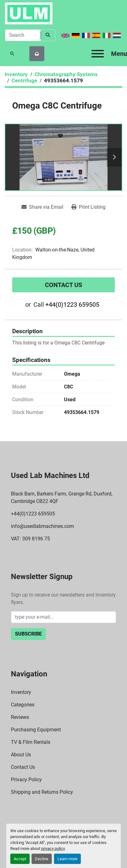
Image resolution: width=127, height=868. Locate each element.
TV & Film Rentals (31, 742)
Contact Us (64, 285)
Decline (42, 859)
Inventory (21, 692)
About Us (21, 755)
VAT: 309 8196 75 (30, 539)
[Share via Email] (42, 207)
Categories (23, 705)
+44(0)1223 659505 (72, 305)
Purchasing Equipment (36, 730)
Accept (20, 859)
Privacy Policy (26, 780)
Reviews (20, 717)
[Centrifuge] (24, 80)
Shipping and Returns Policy (42, 792)
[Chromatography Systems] (66, 74)
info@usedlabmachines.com (42, 526)
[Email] (63, 617)
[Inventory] (16, 74)
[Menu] (98, 54)
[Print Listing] (88, 207)
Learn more (67, 859)
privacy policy (53, 848)
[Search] (23, 35)
